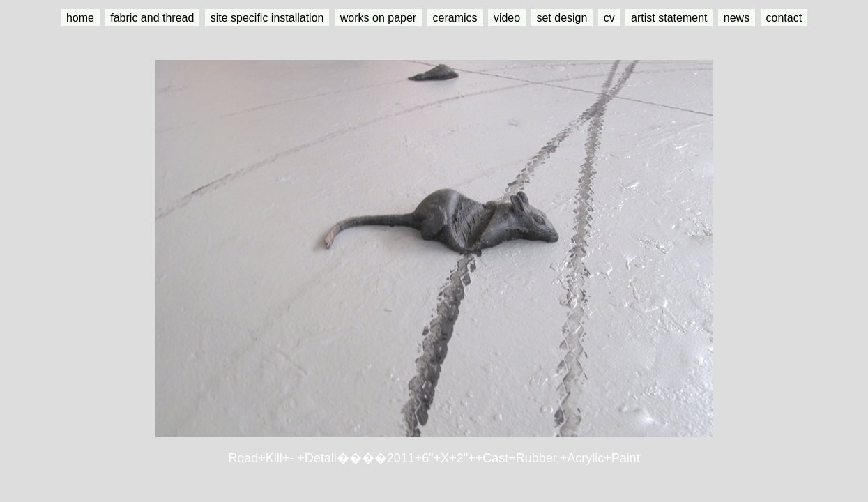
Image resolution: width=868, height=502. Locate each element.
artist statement (669, 18)
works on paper (378, 18)
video (507, 18)
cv (609, 18)
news (737, 18)
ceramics (455, 18)
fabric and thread (152, 18)
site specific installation (267, 18)
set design (562, 18)
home (80, 18)
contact (784, 18)
